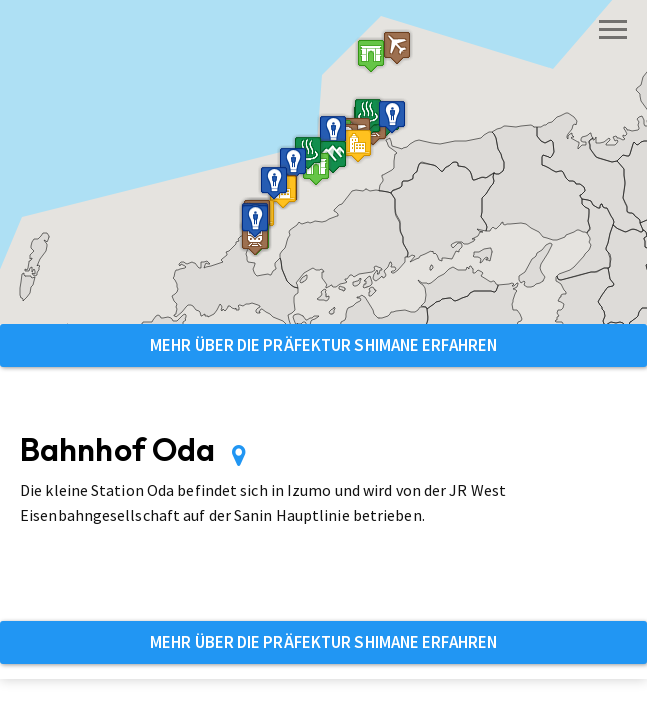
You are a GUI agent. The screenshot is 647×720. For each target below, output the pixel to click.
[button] (371, 55)
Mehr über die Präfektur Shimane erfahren (323, 345)
